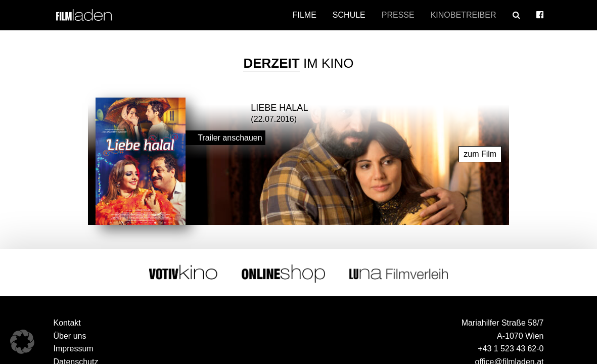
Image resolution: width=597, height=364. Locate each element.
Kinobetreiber (464, 15)
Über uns (70, 334)
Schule (349, 15)
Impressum (74, 348)
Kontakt (67, 321)
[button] (22, 342)
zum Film (480, 152)
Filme (305, 15)
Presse (398, 15)
